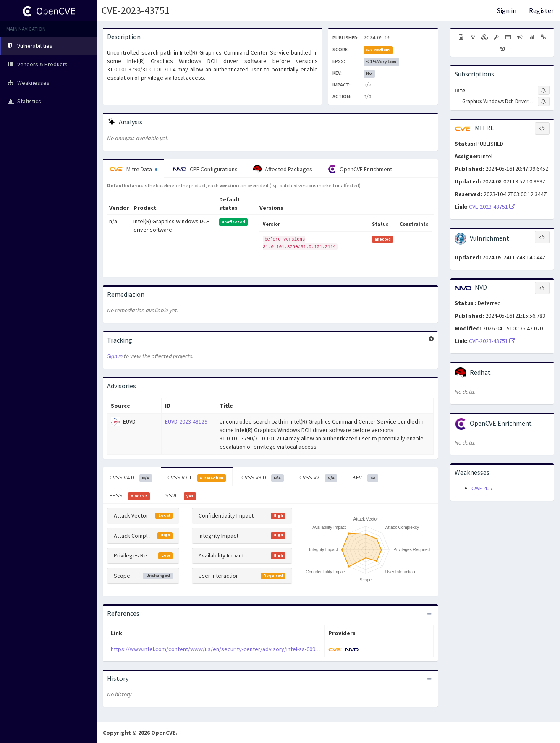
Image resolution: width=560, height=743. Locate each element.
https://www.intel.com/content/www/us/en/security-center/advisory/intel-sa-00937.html (222, 649)
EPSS (130, 496)
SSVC (181, 496)
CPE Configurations (205, 169)
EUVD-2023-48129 (186, 421)
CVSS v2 (318, 478)
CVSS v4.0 (131, 478)
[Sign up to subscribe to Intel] (544, 90)
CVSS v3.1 (197, 478)
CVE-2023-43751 (136, 10)
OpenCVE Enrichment (360, 169)
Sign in (507, 10)
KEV (365, 478)
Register (541, 10)
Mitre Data (133, 169)
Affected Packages (283, 169)
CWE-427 (482, 488)
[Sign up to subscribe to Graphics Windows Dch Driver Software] (544, 102)
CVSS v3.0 (263, 478)
